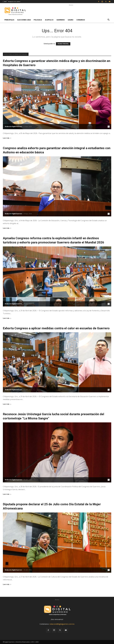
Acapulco (49, 20)
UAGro (71, 20)
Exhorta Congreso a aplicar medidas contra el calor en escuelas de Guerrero (56, 328)
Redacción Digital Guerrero (13, 127)
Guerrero (61, 20)
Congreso (81, 20)
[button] (109, 20)
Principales (9, 20)
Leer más (7, 138)
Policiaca (38, 20)
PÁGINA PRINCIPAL (63, 44)
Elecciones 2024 (24, 20)
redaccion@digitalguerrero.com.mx (62, 624)
